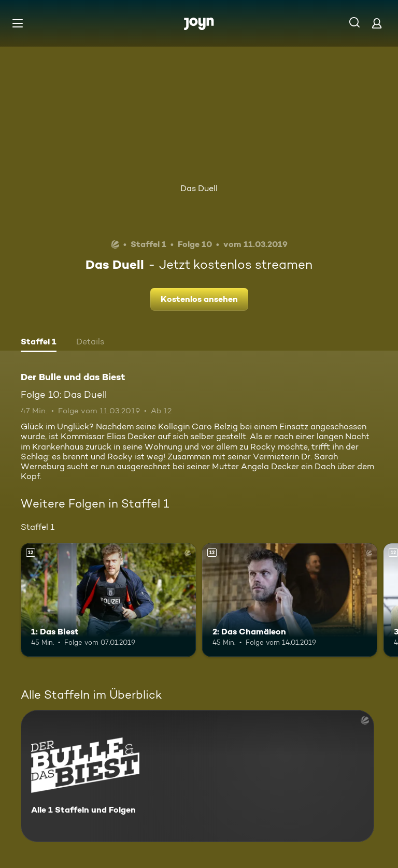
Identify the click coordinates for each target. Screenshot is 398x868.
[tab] (39, 343)
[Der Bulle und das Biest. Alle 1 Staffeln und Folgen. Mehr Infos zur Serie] (197, 776)
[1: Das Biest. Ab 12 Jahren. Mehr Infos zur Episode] (108, 600)
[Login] (377, 23)
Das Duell (199, 188)
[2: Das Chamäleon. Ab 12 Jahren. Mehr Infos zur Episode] (290, 600)
